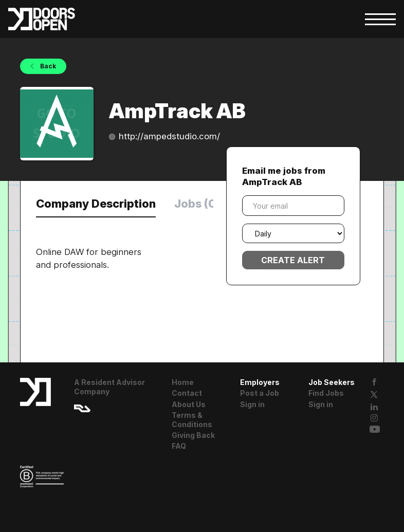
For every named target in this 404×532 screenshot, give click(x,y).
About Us (189, 404)
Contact (187, 393)
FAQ (179, 446)
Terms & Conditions (192, 420)
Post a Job (260, 393)
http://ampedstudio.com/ (169, 136)
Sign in (252, 404)
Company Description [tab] (96, 204)
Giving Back (193, 435)
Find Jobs (326, 393)
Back (47, 66)
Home (183, 382)
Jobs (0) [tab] (197, 204)
